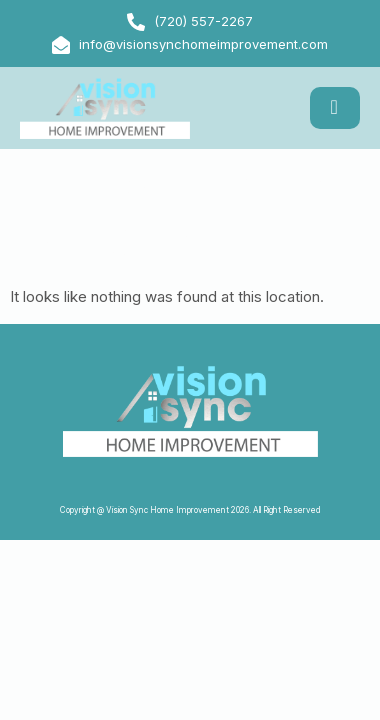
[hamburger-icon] (335, 108)
